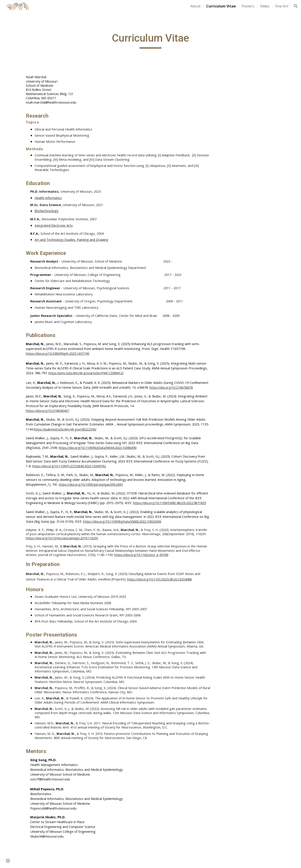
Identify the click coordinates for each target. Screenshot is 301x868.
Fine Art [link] (282, 6)
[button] (296, 6)
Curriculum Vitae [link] (221, 6)
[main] (150, 40)
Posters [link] (248, 6)
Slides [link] (265, 6)
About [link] (195, 6)
